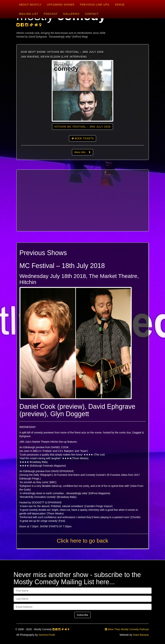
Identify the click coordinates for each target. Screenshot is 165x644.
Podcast (51, 14)
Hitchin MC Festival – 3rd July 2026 (83, 127)
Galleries (71, 14)
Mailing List (29, 14)
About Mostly (30, 5)
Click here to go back (82, 541)
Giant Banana (141, 635)
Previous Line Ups (95, 5)
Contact (92, 14)
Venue (120, 5)
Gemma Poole (47, 635)
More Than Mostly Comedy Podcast (127, 629)
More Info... (82, 152)
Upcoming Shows (61, 5)
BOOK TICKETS (82, 138)
